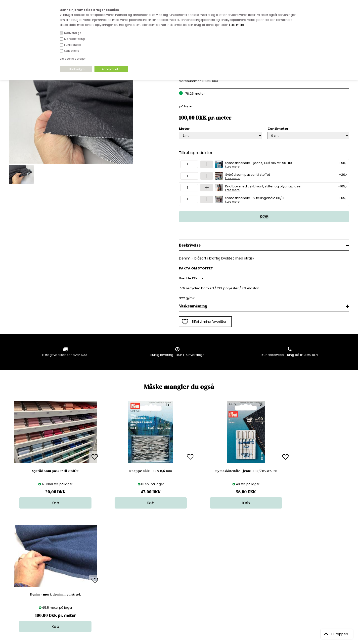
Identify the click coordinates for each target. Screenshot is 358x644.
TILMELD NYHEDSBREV (299, 568)
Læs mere (237, 25)
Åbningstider (101, 557)
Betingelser (100, 582)
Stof (175, 557)
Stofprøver (181, 587)
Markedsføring (74, 39)
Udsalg (178, 582)
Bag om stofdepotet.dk (109, 562)
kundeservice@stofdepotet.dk (34, 582)
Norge (96, 572)
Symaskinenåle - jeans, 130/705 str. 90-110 (259, 164)
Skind (176, 562)
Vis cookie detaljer (73, 59)
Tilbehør (179, 572)
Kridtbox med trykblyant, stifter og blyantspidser (264, 188)
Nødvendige (73, 33)
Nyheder (179, 577)
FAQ (94, 567)
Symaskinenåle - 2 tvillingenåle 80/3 (254, 199)
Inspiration (180, 592)
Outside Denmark (105, 577)
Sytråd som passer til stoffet (248, 176)
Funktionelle (72, 45)
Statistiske (72, 51)
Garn (176, 567)
